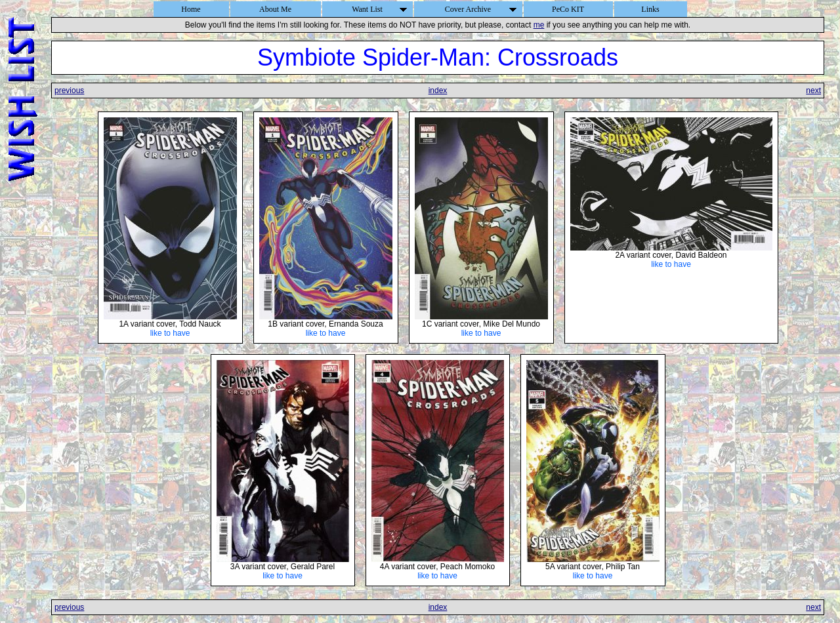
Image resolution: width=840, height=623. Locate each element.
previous (69, 90)
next (813, 90)
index (438, 90)
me (539, 25)
